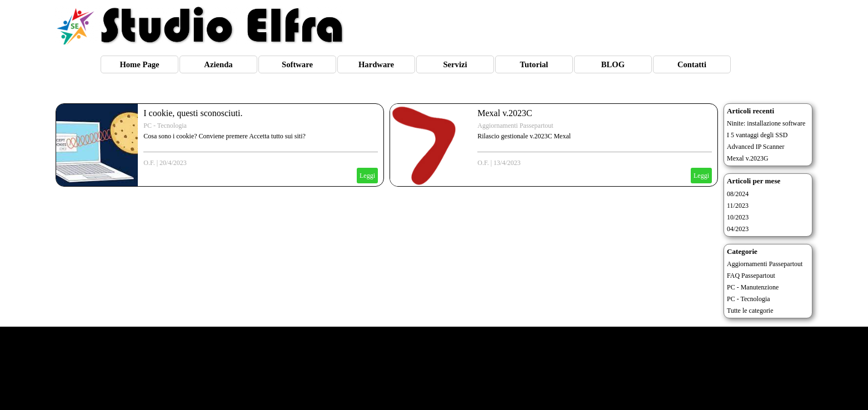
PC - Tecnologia (165, 126)
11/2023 (738, 206)
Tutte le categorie (750, 311)
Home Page (139, 64)
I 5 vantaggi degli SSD (757, 135)
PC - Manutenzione (753, 287)
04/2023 (738, 229)
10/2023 (738, 217)
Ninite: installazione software (766, 123)
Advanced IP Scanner (756, 147)
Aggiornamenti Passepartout (515, 126)
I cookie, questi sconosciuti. (193, 113)
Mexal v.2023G (748, 158)
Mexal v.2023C (505, 113)
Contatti (692, 64)
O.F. (149, 163)
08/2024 (738, 194)
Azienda (218, 64)
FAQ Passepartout (751, 276)
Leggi (367, 176)
